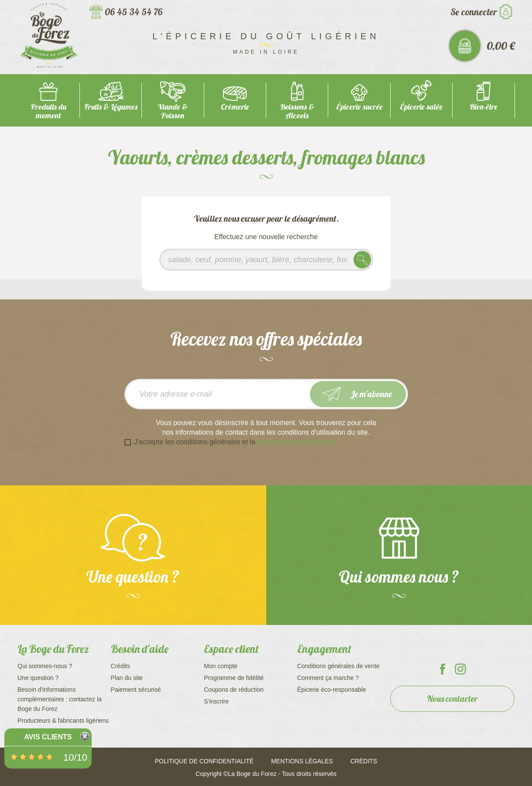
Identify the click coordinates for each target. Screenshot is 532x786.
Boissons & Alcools (297, 111)
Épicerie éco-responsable (332, 690)
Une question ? (38, 678)
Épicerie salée (421, 107)
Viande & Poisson (173, 111)
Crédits (120, 666)
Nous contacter (452, 698)
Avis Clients (48, 737)
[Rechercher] (266, 260)
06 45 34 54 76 (134, 12)
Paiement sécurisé (136, 690)
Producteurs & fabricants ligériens (63, 721)
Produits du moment (48, 111)
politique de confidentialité (297, 442)
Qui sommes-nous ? (45, 666)
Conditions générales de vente (338, 666)
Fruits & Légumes (111, 107)
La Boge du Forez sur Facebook (443, 669)
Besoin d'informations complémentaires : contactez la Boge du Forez (60, 699)
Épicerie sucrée (359, 107)
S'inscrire (216, 701)
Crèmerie (235, 107)
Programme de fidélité (234, 678)
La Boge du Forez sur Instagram (460, 669)
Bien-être (484, 107)
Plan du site (127, 678)
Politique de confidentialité (204, 761)
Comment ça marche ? (328, 678)
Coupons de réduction (234, 690)
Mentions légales (302, 761)
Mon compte (221, 666)
